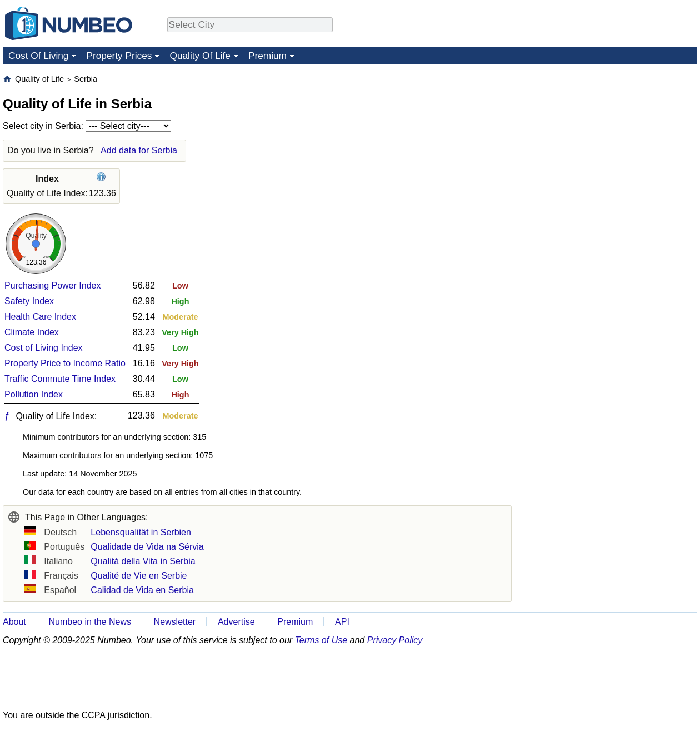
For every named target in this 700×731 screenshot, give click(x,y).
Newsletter (175, 622)
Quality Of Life (200, 56)
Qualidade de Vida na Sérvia (147, 547)
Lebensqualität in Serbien (141, 532)
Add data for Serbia (139, 150)
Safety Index (29, 301)
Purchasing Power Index (52, 285)
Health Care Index (40, 317)
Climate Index (32, 332)
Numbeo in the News (90, 622)
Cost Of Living (38, 56)
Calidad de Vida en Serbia (142, 590)
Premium (267, 56)
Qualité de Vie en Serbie (139, 576)
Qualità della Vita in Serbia (143, 561)
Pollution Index (34, 394)
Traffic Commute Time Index (60, 379)
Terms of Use (321, 640)
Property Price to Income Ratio (65, 363)
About (14, 622)
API (342, 622)
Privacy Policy (395, 640)
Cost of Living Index (44, 348)
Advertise (236, 622)
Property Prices (119, 56)
